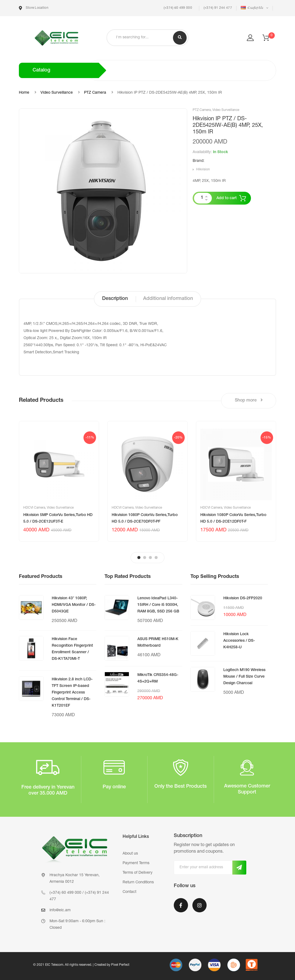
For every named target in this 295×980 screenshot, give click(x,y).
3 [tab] (150, 558)
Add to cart (227, 198)
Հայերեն (253, 8)
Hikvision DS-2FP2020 (243, 598)
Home (24, 93)
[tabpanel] (59, 481)
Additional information (168, 299)
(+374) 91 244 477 (218, 8)
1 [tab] (139, 558)
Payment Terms (136, 863)
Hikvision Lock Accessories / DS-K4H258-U (239, 641)
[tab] (115, 299)
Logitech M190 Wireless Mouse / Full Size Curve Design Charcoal (244, 677)
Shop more (249, 400)
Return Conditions (138, 882)
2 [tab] (145, 558)
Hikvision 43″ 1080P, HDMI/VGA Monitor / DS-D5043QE (74, 605)
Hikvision (203, 170)
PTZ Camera (95, 93)
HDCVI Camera (34, 508)
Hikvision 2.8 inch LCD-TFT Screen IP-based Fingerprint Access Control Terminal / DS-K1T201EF (72, 693)
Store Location (34, 8)
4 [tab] (156, 558)
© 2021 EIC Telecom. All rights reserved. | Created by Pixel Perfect (81, 965)
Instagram (199, 905)
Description (115, 299)
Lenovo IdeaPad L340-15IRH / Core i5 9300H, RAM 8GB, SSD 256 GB (158, 605)
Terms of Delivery (138, 873)
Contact (129, 892)
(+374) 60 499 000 (177, 8)
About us (130, 854)
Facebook (181, 905)
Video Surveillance (57, 93)
